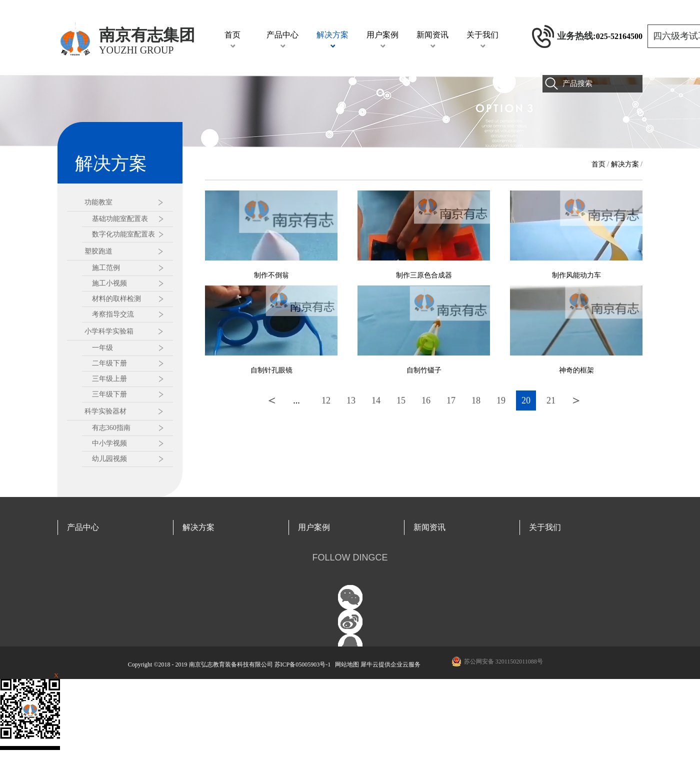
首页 (232, 35)
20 (526, 400)
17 (451, 400)
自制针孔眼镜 (271, 370)
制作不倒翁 (271, 275)
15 (401, 400)
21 (551, 400)
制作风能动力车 (576, 275)
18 (476, 400)
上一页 (271, 400)
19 (501, 400)
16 (426, 400)
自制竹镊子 (424, 370)
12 (326, 400)
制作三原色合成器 (424, 275)
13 (351, 400)
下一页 (576, 400)
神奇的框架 (576, 370)
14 (376, 400)
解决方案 (625, 164)
